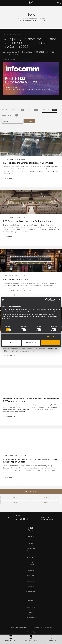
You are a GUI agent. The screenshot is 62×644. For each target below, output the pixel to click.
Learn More (7, 60)
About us (31, 615)
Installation (31, 546)
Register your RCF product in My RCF (47, 518)
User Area (31, 587)
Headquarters (31, 605)
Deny (12, 343)
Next (15, 502)
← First (15, 498)
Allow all (50, 343)
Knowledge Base (31, 591)
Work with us (31, 610)
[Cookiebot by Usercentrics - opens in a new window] (47, 300)
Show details (52, 337)
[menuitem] (31, 632)
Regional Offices (31, 607)
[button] (31, 492)
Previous (46, 498)
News (31, 612)
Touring (31, 543)
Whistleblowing (31, 617)
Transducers (31, 551)
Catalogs (31, 562)
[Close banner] (59, 300)
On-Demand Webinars (31, 594)
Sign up (20, 18)
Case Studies (31, 575)
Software (31, 564)
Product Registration (31, 589)
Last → (46, 502)
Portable (31, 541)
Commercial (31, 548)
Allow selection (31, 343)
